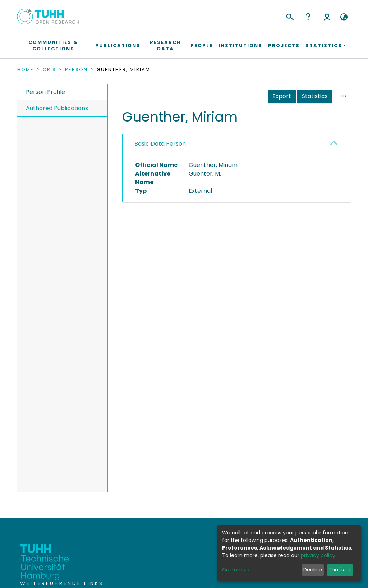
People (202, 45)
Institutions (240, 45)
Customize (236, 570)
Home (26, 70)
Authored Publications (57, 108)
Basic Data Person (160, 144)
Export (282, 96)
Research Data (165, 45)
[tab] (237, 144)
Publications (118, 45)
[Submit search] (289, 16)
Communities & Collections (53, 45)
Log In (327, 17)
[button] (344, 17)
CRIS (49, 70)
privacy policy (318, 555)
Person (76, 70)
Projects (284, 45)
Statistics (315, 96)
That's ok (340, 570)
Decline (313, 570)
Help (308, 17)
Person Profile (45, 92)
